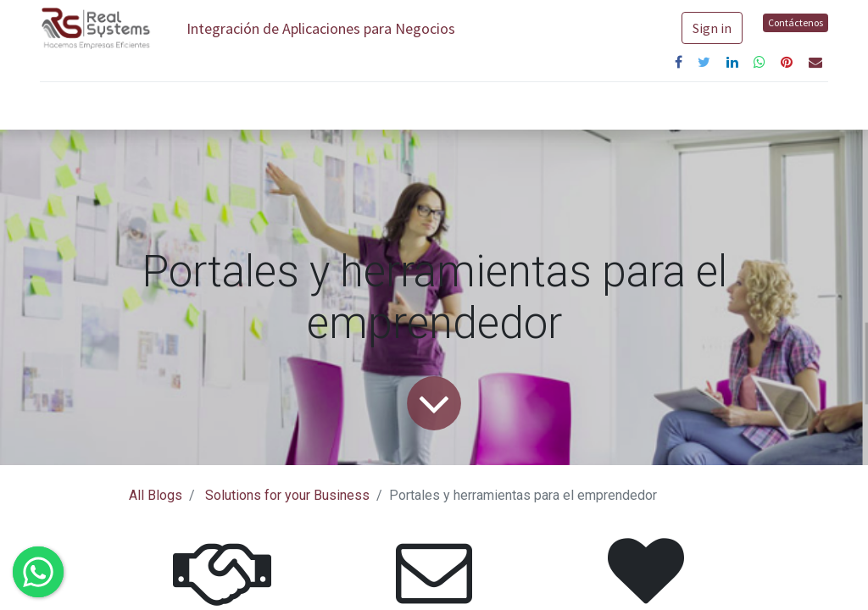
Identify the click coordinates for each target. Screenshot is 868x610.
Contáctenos (796, 22)
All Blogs (156, 495)
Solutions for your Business (287, 495)
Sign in (712, 28)
